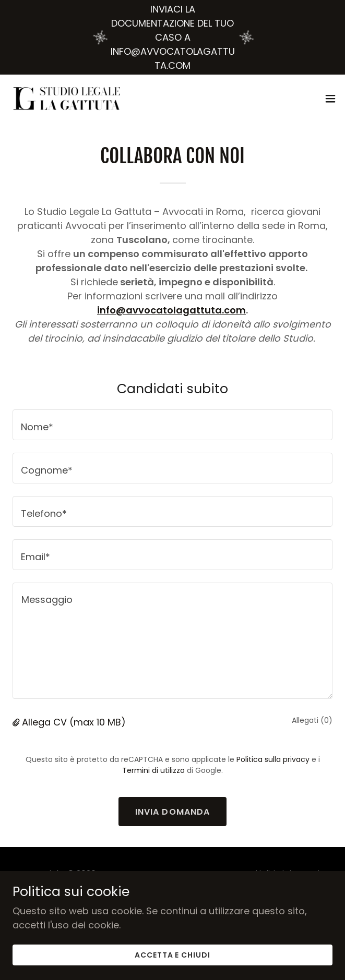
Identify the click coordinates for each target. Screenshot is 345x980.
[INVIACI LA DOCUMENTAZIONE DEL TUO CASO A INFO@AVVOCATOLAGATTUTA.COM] (172, 37)
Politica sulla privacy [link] (273, 759)
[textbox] (172, 425)
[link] (67, 98)
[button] (330, 99)
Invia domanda (173, 812)
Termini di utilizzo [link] (153, 770)
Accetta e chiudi (173, 955)
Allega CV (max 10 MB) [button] (74, 722)
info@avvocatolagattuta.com (171, 310)
